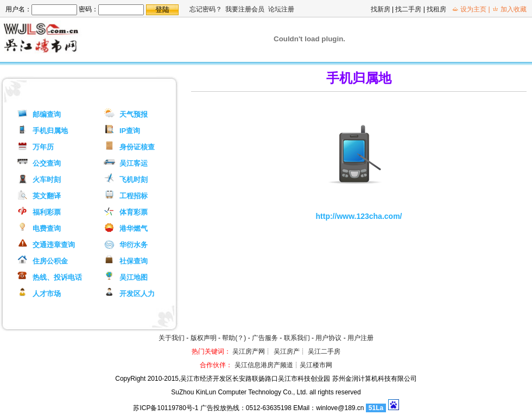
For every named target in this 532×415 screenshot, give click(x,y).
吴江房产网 (249, 351)
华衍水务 (134, 245)
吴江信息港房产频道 (264, 365)
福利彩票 (47, 212)
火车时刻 (47, 180)
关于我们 (172, 338)
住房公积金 (50, 261)
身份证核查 (137, 147)
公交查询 (47, 163)
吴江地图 (134, 277)
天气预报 (134, 114)
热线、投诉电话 (57, 277)
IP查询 (130, 131)
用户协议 (328, 338)
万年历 (43, 147)
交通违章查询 (54, 245)
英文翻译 (47, 196)
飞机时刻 (134, 180)
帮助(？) (234, 338)
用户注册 (360, 338)
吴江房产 (287, 351)
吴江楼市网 (316, 365)
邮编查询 (47, 114)
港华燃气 (134, 228)
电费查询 (47, 228)
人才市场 (47, 294)
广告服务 (265, 338)
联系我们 (297, 338)
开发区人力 (137, 294)
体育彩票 (134, 212)
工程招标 (134, 196)
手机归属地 (50, 131)
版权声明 (204, 338)
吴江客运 (134, 163)
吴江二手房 (324, 351)
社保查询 (134, 261)
